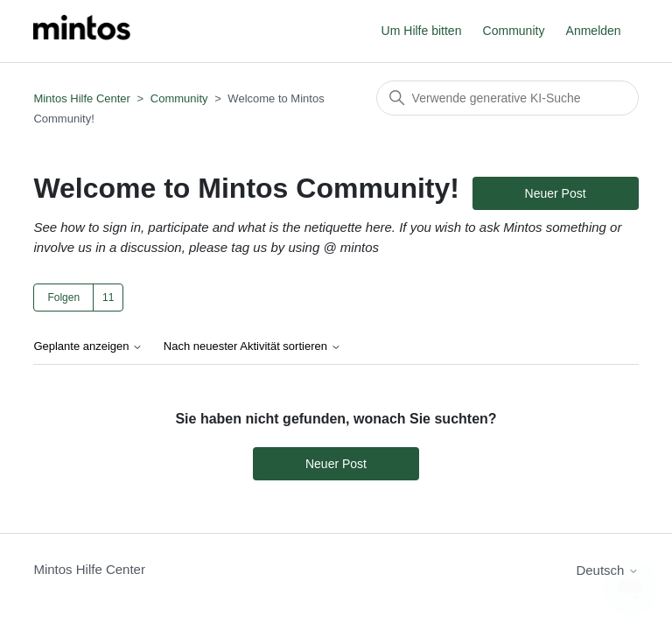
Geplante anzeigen (88, 346)
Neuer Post (556, 193)
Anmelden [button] (594, 31)
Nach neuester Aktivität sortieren (252, 346)
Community (514, 31)
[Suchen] (507, 98)
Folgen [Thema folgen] (63, 297)
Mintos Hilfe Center (82, 98)
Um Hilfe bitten (422, 31)
